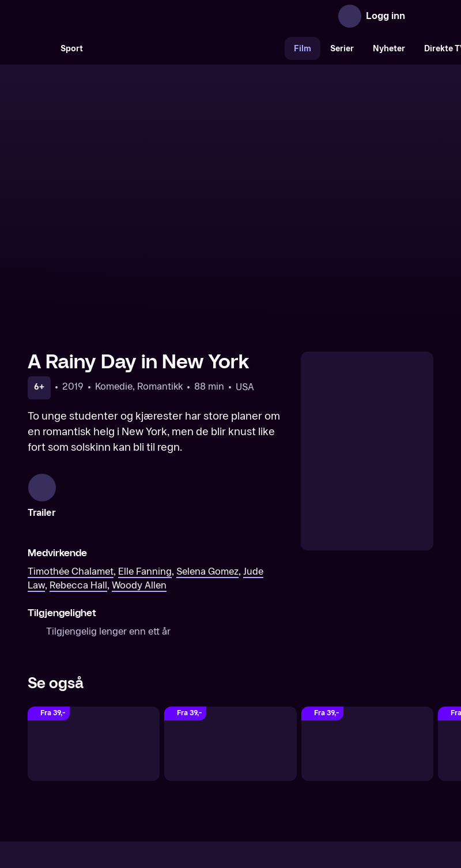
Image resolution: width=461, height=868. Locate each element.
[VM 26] (188, 48)
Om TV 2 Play (111, 767)
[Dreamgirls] (367, 622)
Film (303, 49)
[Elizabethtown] (230, 622)
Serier (342, 49)
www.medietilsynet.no (301, 807)
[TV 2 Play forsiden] (114, 16)
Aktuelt (165, 767)
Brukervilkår (295, 767)
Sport (72, 49)
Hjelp (249, 767)
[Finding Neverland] (94, 622)
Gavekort (209, 767)
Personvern (355, 767)
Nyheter (389, 49)
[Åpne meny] (422, 16)
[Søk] (39, 48)
